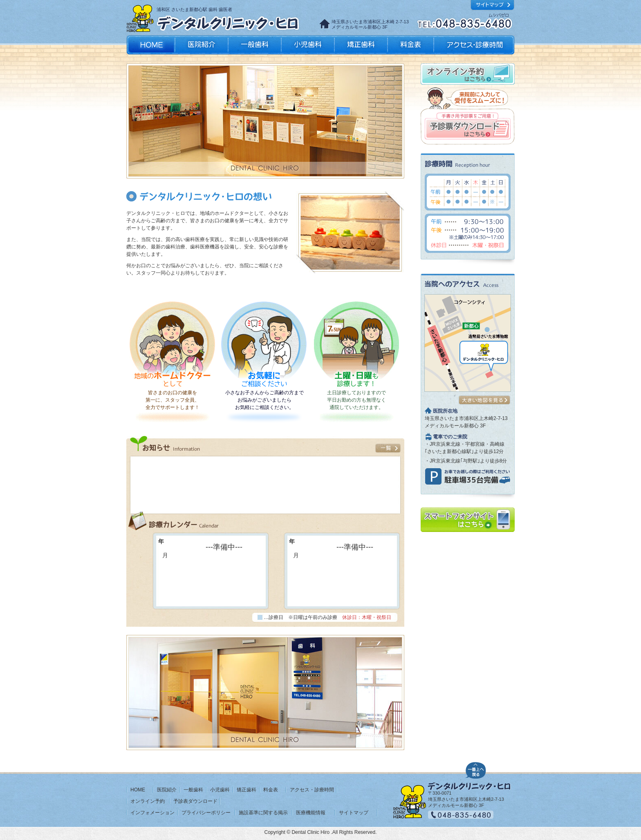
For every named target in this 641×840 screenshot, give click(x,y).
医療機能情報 (311, 813)
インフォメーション (152, 813)
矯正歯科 (361, 45)
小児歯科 (308, 45)
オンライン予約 (148, 801)
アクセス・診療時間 (474, 45)
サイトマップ (354, 813)
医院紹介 (202, 45)
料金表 (411, 45)
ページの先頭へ (476, 769)
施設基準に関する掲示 (263, 813)
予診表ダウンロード (195, 801)
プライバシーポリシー (206, 813)
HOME (138, 790)
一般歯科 (255, 45)
